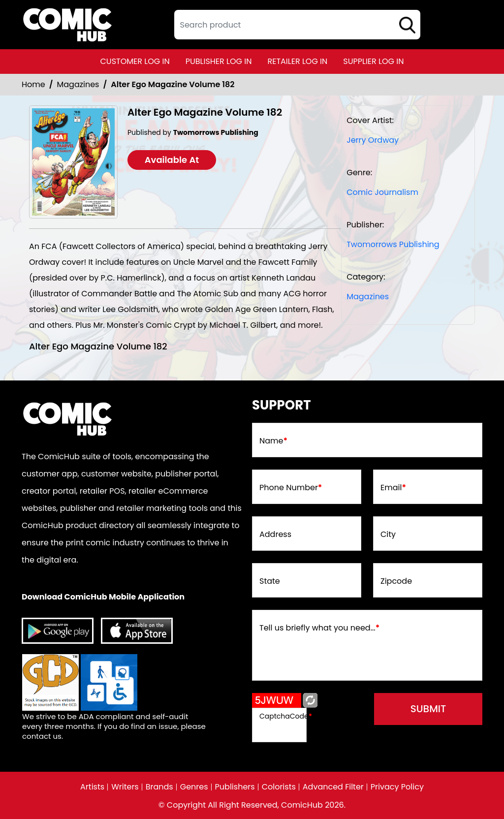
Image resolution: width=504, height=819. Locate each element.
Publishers (235, 787)
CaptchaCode (286, 716)
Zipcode (396, 581)
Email (393, 488)
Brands (159, 787)
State (270, 581)
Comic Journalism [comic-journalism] (382, 192)
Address (275, 535)
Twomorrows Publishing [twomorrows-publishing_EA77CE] (393, 244)
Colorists (279, 787)
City (388, 535)
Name (273, 441)
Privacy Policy (397, 787)
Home (33, 84)
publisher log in (219, 61)
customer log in (135, 61)
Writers (125, 787)
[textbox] (297, 25)
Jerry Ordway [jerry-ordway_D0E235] (373, 140)
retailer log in (297, 61)
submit (428, 709)
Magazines (78, 84)
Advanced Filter (333, 787)
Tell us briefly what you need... (319, 628)
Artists (92, 787)
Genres (194, 787)
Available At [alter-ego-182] (172, 160)
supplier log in (373, 61)
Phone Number (291, 488)
